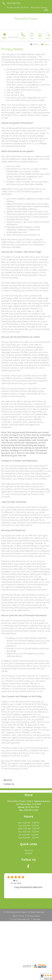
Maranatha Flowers (26, 19)
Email (45, 44)
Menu (5, 38)
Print (34, 44)
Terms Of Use (18, 916)
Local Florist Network (21, 919)
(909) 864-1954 (14, 3)
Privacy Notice (33, 916)
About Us (8, 780)
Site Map (36, 919)
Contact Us (9, 784)
